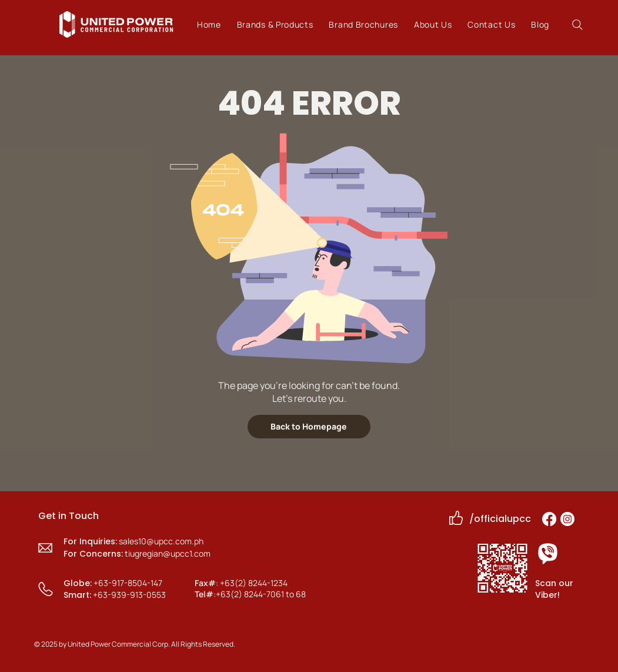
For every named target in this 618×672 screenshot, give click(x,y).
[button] (275, 24)
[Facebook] (549, 519)
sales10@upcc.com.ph (161, 541)
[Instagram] (567, 519)
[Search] (578, 24)
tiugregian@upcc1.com (168, 553)
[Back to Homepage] (309, 427)
